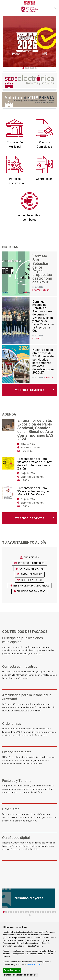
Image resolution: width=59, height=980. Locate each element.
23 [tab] (30, 915)
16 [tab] (41, 912)
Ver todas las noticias (30, 390)
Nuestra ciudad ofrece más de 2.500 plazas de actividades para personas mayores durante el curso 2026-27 (43, 361)
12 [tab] (31, 912)
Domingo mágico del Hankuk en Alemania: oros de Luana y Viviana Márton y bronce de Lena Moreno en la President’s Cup (43, 316)
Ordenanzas (12, 724)
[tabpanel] (29, 41)
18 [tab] (45, 912)
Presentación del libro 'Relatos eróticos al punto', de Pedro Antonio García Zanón (35, 464)
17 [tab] (43, 912)
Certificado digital (16, 838)
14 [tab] (36, 912)
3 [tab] (28, 68)
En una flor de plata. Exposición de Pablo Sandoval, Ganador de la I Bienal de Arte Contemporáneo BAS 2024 (35, 430)
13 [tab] (33, 912)
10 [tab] (26, 912)
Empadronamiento (17, 752)
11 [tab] (28, 912)
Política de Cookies (35, 964)
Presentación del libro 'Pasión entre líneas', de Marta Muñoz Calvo (33, 491)
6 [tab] (36, 68)
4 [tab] (31, 68)
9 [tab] (23, 912)
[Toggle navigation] (4, 9)
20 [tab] (50, 912)
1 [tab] (23, 68)
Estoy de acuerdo (12, 970)
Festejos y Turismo (17, 781)
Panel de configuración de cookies (21, 975)
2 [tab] (26, 68)
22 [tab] (55, 912)
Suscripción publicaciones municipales (22, 640)
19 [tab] (48, 912)
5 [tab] (33, 68)
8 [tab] (21, 912)
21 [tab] (53, 912)
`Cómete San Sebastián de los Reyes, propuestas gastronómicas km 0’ (42, 269)
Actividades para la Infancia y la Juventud (27, 697)
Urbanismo (11, 809)
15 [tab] (38, 912)
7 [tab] (18, 912)
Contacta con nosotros (20, 667)
